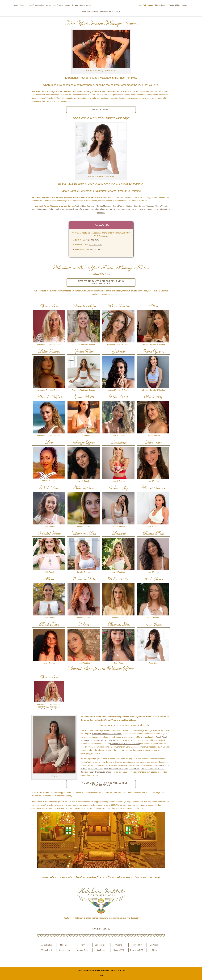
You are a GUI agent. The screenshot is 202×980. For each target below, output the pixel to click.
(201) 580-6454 (93, 240)
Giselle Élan (84, 351)
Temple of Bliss (89, 970)
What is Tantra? (101, 929)
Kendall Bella (49, 533)
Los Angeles (155, 945)
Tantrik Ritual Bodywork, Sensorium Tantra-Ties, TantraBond (113, 768)
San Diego (101, 950)
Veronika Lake (84, 579)
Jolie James (153, 624)
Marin (83, 945)
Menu (21, 5)
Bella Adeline (118, 579)
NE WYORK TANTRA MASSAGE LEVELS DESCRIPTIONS (105, 784)
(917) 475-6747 (97, 249)
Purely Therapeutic (97, 772)
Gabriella (118, 351)
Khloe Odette (118, 397)
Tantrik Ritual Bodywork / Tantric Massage (93, 206)
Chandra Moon (84, 533)
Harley (84, 624)
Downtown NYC (137, 950)
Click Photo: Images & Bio (49, 709)
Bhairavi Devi (118, 624)
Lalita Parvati (49, 351)
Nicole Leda (49, 488)
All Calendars (47, 945)
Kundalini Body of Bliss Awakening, (107, 734)
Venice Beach (47, 950)
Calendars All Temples (109, 11)
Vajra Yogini (153, 351)
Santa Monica (65, 950)
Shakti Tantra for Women (79, 209)
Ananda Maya (84, 306)
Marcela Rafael (49, 397)
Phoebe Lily (153, 397)
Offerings (109, 772)
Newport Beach (83, 950)
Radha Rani (153, 533)
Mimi (153, 306)
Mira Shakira (118, 306)
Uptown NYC (119, 950)
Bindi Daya (49, 624)
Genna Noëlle (84, 397)
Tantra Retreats (112, 209)
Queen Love (49, 306)
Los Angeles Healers (60, 5)
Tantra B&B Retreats (89, 11)
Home (14, 5)
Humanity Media (109, 970)
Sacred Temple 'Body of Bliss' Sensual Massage (133, 206)
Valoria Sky (118, 488)
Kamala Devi (84, 488)
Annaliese (118, 442)
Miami (155, 950)
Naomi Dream (153, 488)
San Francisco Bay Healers (39, 5)
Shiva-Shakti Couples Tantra (55, 209)
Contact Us (121, 970)
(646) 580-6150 (95, 245)
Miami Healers (162, 5)
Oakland (119, 945)
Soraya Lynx (84, 442)
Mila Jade (153, 442)
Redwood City (137, 945)
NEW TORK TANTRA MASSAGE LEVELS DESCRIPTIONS (101, 282)
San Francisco (101, 945)
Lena (49, 442)
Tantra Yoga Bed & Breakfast (133, 209)
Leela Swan (153, 579)
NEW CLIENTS (101, 110)
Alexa (49, 579)
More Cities (65, 945)
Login (101, 975)
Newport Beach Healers (80, 5)
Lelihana (118, 533)
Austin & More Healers (179, 5)
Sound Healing (97, 209)
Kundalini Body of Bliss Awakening (125, 744)
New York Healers (147, 5)
